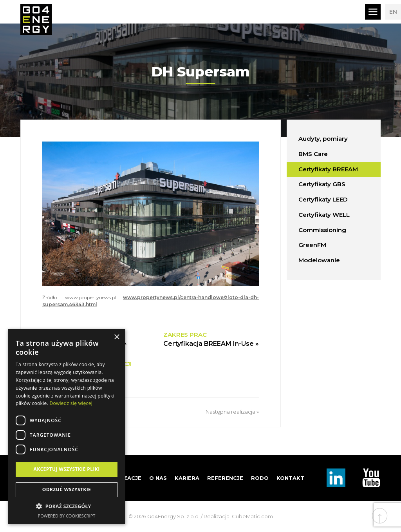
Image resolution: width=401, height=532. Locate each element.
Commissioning (322, 230)
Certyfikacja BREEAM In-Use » (211, 344)
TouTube (371, 478)
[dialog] (67, 427)
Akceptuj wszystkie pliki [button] (66, 469)
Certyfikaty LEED (323, 199)
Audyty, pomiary (323, 139)
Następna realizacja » (232, 412)
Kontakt (290, 478)
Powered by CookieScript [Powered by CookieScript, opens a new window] (67, 516)
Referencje (225, 478)
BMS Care (313, 154)
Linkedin (336, 478)
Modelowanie (319, 260)
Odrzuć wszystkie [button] (67, 489)
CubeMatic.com (252, 516)
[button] (67, 507)
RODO (260, 478)
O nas (158, 478)
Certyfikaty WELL (324, 215)
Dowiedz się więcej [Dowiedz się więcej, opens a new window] (71, 403)
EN (393, 12)
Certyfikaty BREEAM (328, 169)
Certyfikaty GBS (322, 184)
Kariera (187, 478)
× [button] (117, 337)
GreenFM (312, 245)
